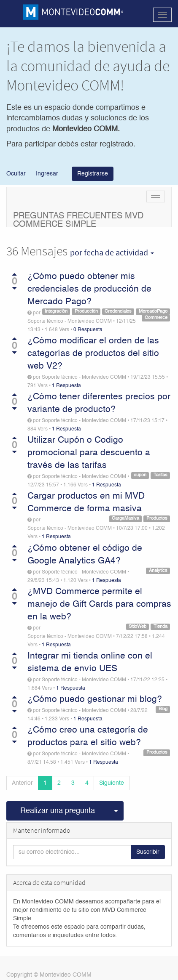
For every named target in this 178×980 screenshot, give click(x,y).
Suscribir (148, 852)
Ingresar (47, 174)
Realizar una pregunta (58, 811)
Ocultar (16, 174)
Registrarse (93, 174)
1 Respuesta (66, 386)
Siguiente (112, 783)
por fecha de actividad (112, 252)
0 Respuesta (88, 330)
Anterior (22, 783)
